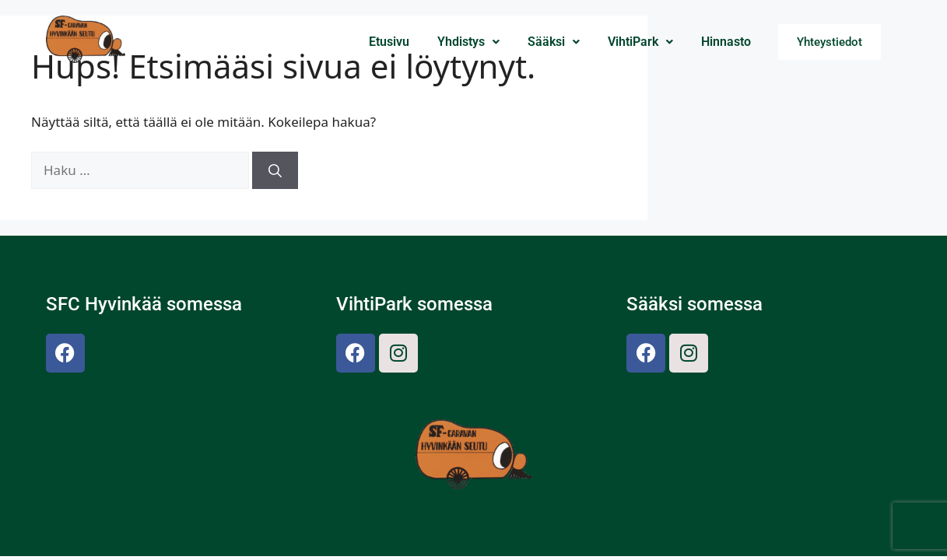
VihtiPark (640, 42)
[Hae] (275, 170)
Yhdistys (468, 42)
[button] (468, 42)
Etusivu (389, 42)
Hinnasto (726, 42)
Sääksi (554, 42)
